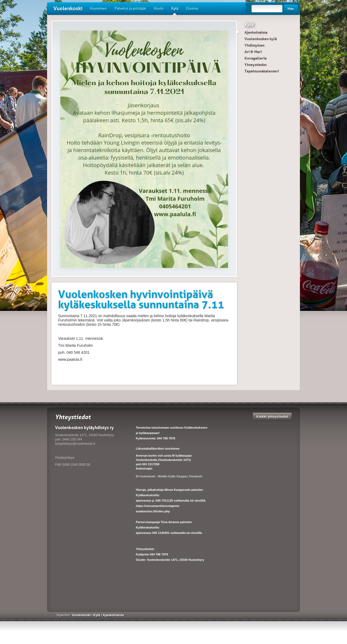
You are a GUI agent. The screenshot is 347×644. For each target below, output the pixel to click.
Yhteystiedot (256, 65)
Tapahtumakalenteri (262, 71)
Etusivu (192, 8)
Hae (291, 8)
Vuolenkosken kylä (261, 39)
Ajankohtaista (256, 32)
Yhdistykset (254, 45)
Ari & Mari (253, 52)
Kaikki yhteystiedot (272, 416)
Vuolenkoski (68, 8)
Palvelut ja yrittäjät (130, 8)
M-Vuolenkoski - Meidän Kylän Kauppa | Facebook (169, 476)
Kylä (175, 10)
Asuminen (98, 8)
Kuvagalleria (256, 58)
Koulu (159, 8)
